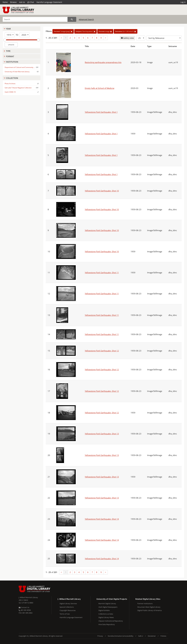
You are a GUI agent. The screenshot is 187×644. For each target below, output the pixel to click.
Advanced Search (86, 19)
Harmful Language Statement (49, 2)
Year (8, 29)
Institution (12, 62)
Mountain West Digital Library (149, 607)
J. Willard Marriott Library (28, 597)
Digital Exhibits (104, 610)
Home (5, 2)
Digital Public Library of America (150, 610)
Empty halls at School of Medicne (100, 88)
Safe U (141, 636)
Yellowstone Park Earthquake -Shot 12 (102, 351)
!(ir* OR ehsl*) (126, 31)
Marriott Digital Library (107, 603)
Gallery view (128, 38)
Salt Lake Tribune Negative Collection (18, 88)
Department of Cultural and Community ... (20, 67)
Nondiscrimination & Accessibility (121, 636)
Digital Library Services (68, 603)
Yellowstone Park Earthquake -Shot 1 (101, 112)
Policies (163, 636)
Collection (12, 78)
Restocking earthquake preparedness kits (103, 62)
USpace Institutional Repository (111, 621)
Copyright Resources (68, 610)
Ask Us (22, 2)
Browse (13, 2)
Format (10, 56)
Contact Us (24, 607)
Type (8, 51)
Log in (183, 2)
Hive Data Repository (107, 624)
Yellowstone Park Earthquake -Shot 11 (102, 273)
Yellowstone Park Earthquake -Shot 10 (102, 191)
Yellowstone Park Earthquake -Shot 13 (102, 434)
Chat (31, 2)
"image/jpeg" (63, 31)
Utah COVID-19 (10, 92)
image (105, 31)
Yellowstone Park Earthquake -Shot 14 (102, 519)
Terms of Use (65, 614)
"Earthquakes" (86, 31)
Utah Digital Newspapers (108, 607)
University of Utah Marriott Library (17, 72)
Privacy (100, 636)
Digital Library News (106, 617)
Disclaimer (152, 636)
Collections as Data (106, 614)
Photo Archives (10, 84)
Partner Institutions (145, 603)
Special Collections (67, 607)
